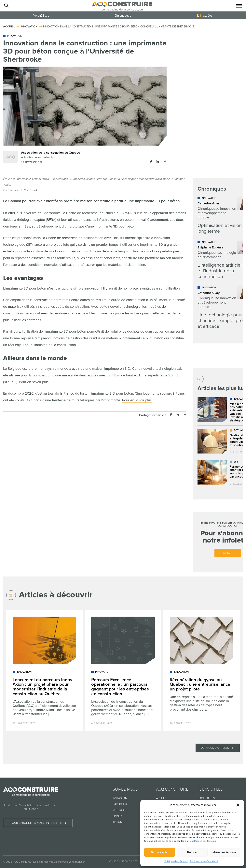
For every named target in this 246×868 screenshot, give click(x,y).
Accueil (161, 798)
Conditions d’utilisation (125, 861)
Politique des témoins (176, 861)
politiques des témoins (204, 841)
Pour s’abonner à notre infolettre (36, 823)
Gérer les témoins (225, 852)
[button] (238, 805)
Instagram (120, 798)
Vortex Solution (77, 862)
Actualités (41, 16)
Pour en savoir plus (34, 382)
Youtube (119, 810)
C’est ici (225, 553)
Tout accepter (160, 852)
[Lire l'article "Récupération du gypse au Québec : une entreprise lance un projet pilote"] (202, 671)
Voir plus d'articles (215, 748)
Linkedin (119, 816)
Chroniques (123, 16)
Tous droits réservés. (42, 862)
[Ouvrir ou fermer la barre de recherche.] (6, 6)
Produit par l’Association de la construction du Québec (31, 807)
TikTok (117, 822)
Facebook (120, 804)
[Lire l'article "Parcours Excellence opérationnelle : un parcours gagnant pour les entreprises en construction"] (123, 671)
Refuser (192, 852)
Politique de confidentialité (204, 861)
